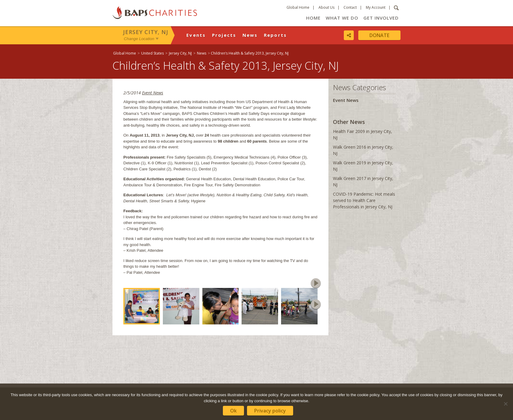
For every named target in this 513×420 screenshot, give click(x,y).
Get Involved (381, 18)
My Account (376, 7)
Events (196, 35)
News (250, 35)
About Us (326, 7)
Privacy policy (270, 411)
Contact (350, 7)
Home (313, 18)
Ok (233, 411)
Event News (153, 93)
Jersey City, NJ (146, 32)
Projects (224, 35)
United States (152, 53)
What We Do (342, 18)
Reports (275, 35)
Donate (379, 35)
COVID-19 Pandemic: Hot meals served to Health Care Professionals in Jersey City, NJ (364, 200)
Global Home (298, 7)
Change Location (139, 39)
